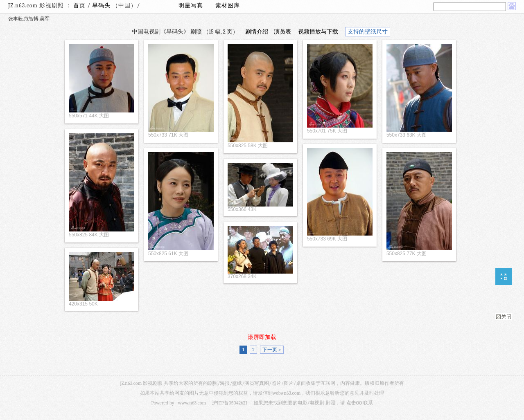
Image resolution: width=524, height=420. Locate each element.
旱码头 (102, 6)
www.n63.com (192, 403)
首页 (79, 6)
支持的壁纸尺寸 (368, 32)
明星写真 (191, 6)
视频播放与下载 (318, 32)
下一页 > (272, 350)
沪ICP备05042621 (230, 403)
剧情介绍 (257, 32)
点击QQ (354, 403)
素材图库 (228, 6)
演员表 (282, 32)
